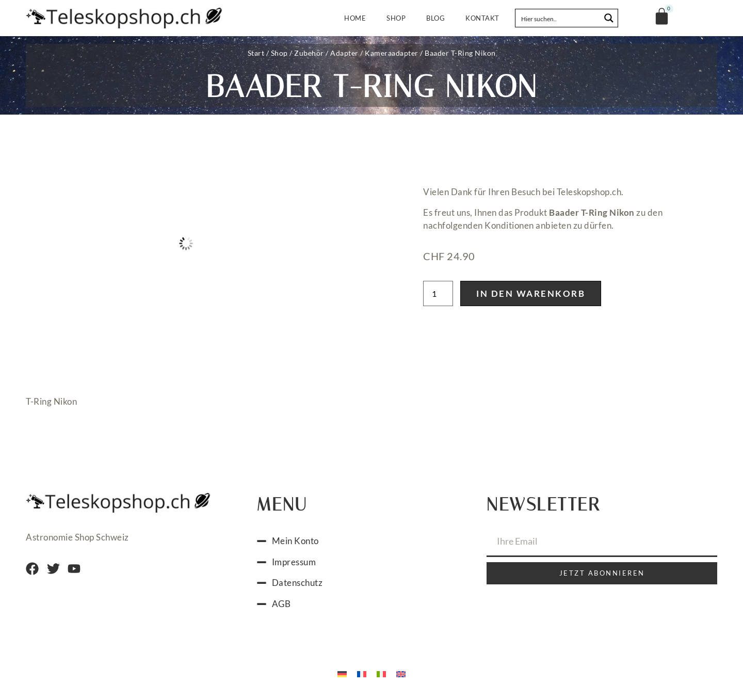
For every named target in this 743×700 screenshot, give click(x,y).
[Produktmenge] (438, 293)
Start (256, 53)
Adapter (344, 53)
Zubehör (309, 53)
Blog (435, 18)
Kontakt (482, 18)
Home (355, 18)
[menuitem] (342, 673)
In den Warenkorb (531, 293)
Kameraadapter (392, 53)
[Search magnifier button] (609, 18)
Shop (396, 18)
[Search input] (558, 18)
